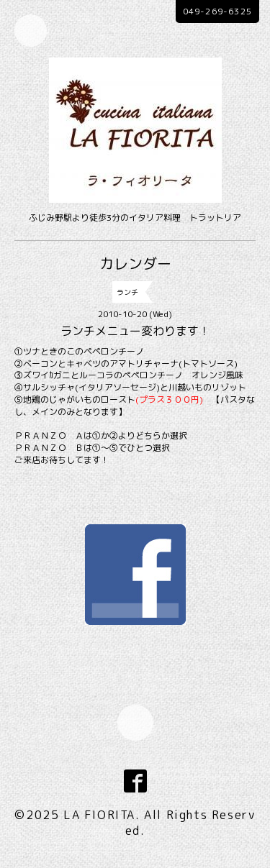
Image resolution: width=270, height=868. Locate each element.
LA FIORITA (99, 815)
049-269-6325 (217, 11)
